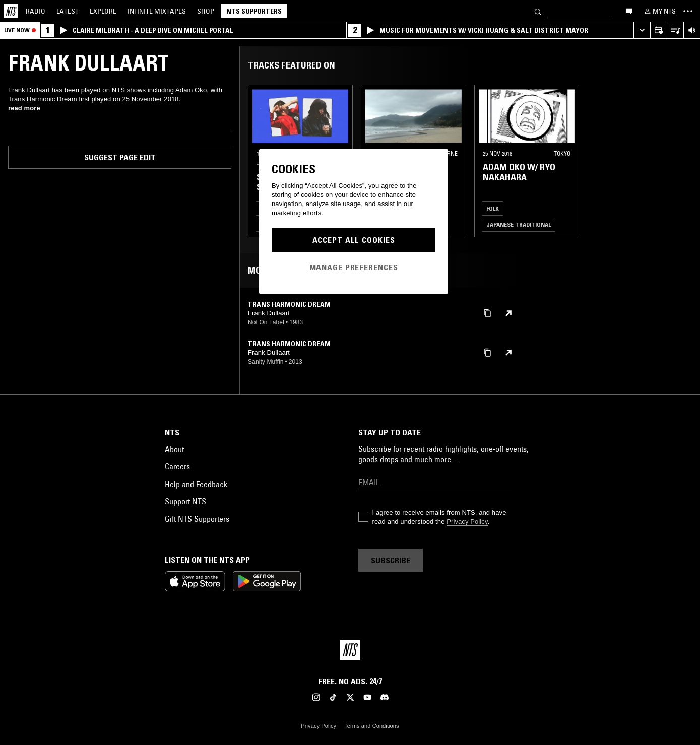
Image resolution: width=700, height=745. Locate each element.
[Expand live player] (642, 30)
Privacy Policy (467, 522)
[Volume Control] (692, 30)
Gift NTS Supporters (197, 519)
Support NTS (185, 501)
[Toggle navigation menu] (688, 11)
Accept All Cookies (354, 240)
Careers (177, 466)
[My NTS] (659, 11)
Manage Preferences (354, 267)
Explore (103, 11)
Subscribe (391, 560)
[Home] (11, 11)
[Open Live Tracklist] (675, 30)
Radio (36, 11)
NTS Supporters (254, 11)
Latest (68, 11)
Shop (206, 11)
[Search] (538, 11)
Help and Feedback (196, 484)
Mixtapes (157, 11)
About (174, 449)
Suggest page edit (120, 157)
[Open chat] (629, 11)
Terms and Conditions (371, 726)
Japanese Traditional (519, 224)
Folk (493, 208)
